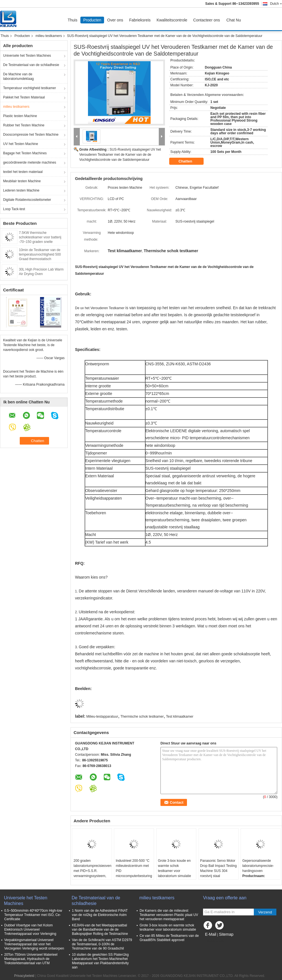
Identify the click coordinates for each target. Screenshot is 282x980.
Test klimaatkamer (180, 717)
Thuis (72, 20)
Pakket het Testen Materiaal (24, 97)
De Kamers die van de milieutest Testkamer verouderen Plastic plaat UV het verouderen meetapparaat (169, 915)
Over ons (115, 20)
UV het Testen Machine (21, 144)
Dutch (276, 4)
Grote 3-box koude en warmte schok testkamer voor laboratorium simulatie (174, 868)
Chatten (189, 161)
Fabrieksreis (140, 20)
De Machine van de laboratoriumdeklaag (18, 76)
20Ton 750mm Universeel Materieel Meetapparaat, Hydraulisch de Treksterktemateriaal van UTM (31, 959)
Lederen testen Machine (21, 190)
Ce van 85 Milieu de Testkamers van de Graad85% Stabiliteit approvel (169, 938)
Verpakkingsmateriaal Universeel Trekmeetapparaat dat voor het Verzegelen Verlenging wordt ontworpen (34, 944)
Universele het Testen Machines (27, 56)
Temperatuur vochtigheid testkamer (29, 88)
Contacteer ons (207, 20)
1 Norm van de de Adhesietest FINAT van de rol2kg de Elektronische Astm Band (100, 915)
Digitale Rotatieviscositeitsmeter (27, 200)
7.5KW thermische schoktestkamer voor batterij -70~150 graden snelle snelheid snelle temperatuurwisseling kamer (40, 242)
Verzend (265, 912)
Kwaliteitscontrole (172, 20)
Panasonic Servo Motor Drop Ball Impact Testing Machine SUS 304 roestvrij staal (219, 868)
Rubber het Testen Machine (24, 125)
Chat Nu (234, 20)
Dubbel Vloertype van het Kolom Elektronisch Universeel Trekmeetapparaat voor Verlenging (30, 930)
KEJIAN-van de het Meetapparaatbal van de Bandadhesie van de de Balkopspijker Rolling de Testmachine (100, 930)
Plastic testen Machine (20, 116)
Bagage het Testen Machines (25, 153)
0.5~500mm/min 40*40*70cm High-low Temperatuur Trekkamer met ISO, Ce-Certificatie (33, 915)
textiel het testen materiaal (23, 172)
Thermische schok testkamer (142, 717)
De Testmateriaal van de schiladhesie (31, 65)
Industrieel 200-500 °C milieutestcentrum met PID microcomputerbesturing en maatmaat (134, 871)
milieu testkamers (49, 36)
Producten (92, 20)
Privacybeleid (24, 976)
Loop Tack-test (14, 209)
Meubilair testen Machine (22, 181)
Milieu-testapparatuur (102, 717)
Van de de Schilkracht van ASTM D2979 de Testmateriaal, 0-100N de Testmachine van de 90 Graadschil (102, 944)
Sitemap (226, 934)
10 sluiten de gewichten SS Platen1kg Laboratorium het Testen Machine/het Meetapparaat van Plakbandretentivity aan (100, 961)
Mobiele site (214, 941)
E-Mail (211, 934)
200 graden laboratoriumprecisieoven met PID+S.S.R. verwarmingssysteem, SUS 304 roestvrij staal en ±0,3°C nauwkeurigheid (92, 876)
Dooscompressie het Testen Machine (31, 135)
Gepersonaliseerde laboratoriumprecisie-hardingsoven (258, 866)
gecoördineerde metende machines (30, 162)
